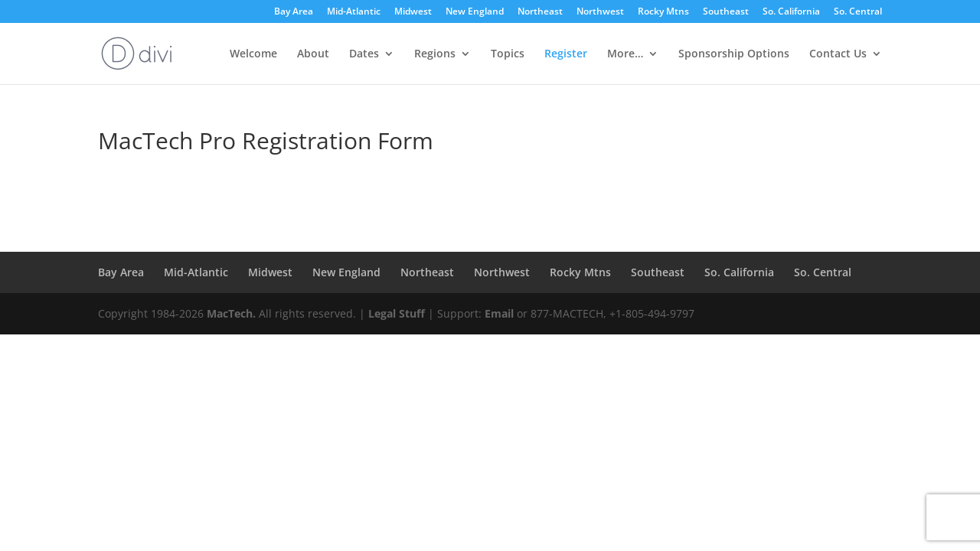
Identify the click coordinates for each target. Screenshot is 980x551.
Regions (435, 54)
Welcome (253, 54)
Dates (364, 54)
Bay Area (294, 12)
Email (499, 313)
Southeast (726, 12)
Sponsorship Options (734, 54)
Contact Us (838, 54)
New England (475, 12)
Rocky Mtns (663, 12)
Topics (508, 54)
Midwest (413, 12)
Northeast (540, 12)
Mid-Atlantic (354, 12)
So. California (791, 12)
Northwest (600, 12)
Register (566, 54)
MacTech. (231, 313)
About (313, 54)
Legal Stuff (397, 313)
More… (625, 54)
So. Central (858, 12)
